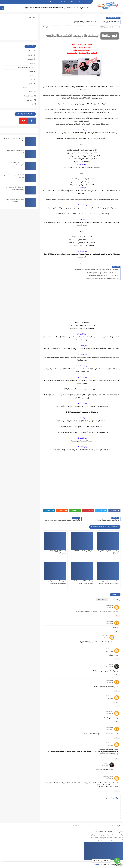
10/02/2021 (109, 608)
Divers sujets (29, 59)
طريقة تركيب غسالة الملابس (82, 551)
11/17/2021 (109, 667)
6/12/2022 (110, 779)
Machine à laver (47, 8)
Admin (111, 665)
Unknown (110, 606)
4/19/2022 (105, 765)
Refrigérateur (29, 96)
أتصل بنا (51, 2)
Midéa (31, 92)
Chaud (38, 8)
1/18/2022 (110, 698)
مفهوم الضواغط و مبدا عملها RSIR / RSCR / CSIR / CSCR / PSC (96, 270)
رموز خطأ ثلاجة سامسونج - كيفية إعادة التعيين (101, 273)
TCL (32, 104)
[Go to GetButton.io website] (117, 865)
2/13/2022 (105, 638)
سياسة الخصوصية (61, 2)
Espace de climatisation (25, 68)
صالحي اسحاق (108, 777)
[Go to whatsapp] (117, 861)
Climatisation (71, 8)
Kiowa (31, 84)
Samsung (30, 100)
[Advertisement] (81, 303)
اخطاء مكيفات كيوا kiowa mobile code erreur (102, 279)
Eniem (31, 64)
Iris (32, 80)
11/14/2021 (109, 651)
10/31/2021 (109, 624)
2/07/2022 (109, 714)
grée (32, 76)
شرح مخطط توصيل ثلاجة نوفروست (108, 832)
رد (117, 616)
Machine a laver (113, 18)
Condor (31, 55)
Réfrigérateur (58, 8)
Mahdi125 (110, 712)
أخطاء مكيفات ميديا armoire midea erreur (103, 276)
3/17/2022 (110, 730)
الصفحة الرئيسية (84, 2)
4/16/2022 (109, 745)
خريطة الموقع (73, 2)
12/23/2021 (109, 683)
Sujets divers (29, 8)
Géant (31, 72)
